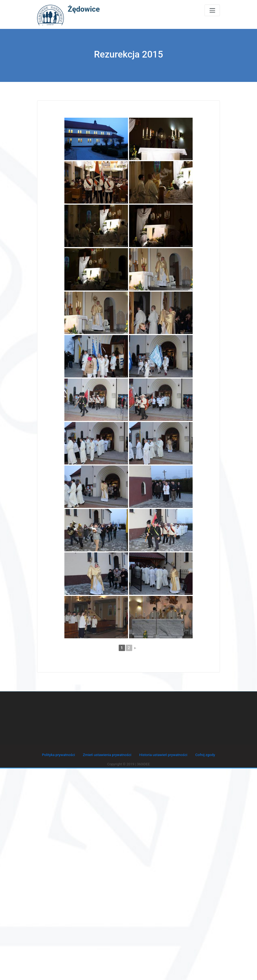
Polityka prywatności (60, 755)
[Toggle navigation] (212, 10)
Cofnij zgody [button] (203, 755)
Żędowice (84, 9)
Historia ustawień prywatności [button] (162, 755)
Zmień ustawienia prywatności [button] (107, 755)
